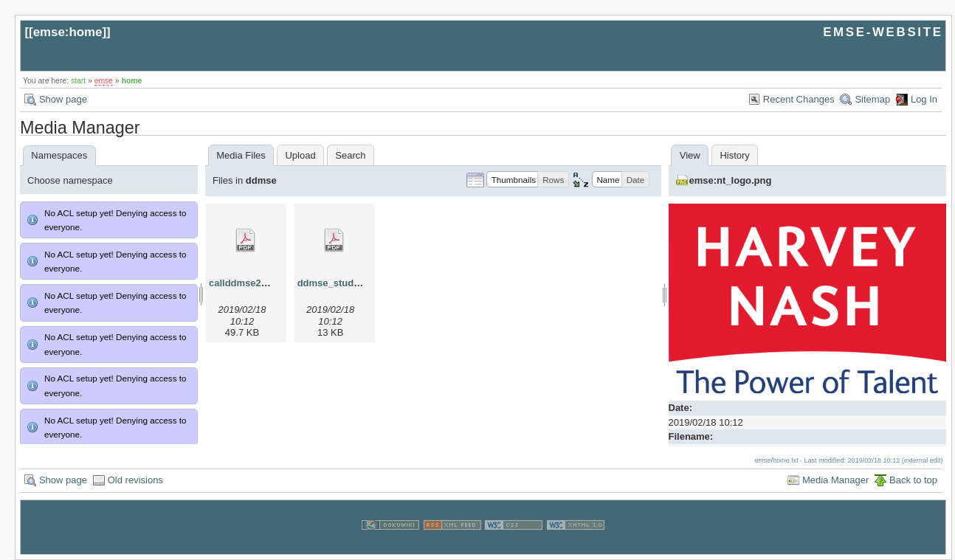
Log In (924, 99)
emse (104, 81)
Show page (63, 99)
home (132, 81)
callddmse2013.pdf (252, 283)
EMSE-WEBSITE (883, 32)
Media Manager (835, 480)
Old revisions (135, 480)
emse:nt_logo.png (731, 180)
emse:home (68, 32)
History (734, 155)
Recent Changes (799, 99)
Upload (300, 155)
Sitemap (872, 99)
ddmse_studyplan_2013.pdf (361, 283)
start (78, 81)
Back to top (913, 480)
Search (350, 155)
